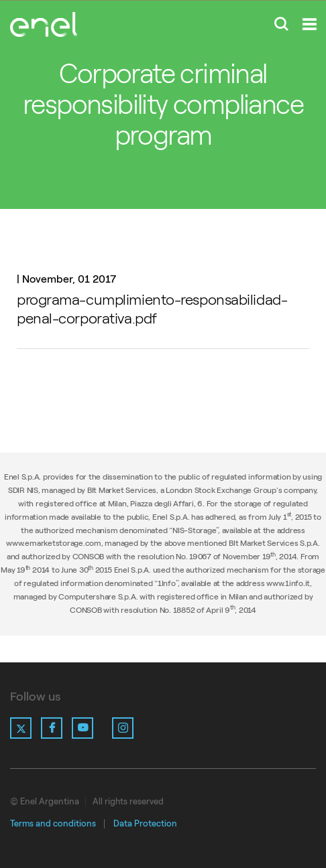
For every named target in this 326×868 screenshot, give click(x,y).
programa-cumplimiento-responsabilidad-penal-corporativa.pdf (152, 309)
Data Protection (145, 823)
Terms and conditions (53, 823)
